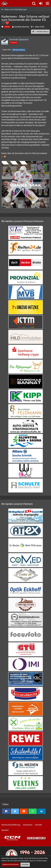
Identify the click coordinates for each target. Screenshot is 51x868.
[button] (47, 3)
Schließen (25, 864)
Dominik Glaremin (22, 27)
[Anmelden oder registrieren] (41, 3)
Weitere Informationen (11, 864)
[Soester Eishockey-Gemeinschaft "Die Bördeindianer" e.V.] (5, 3)
